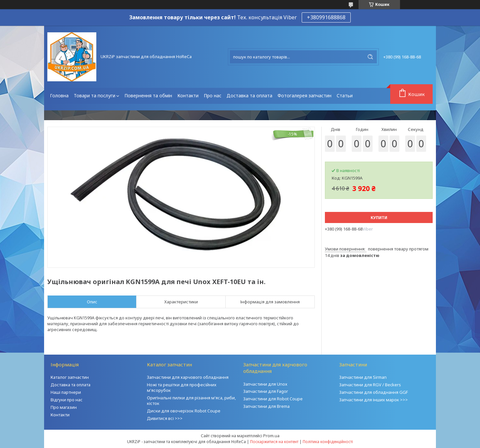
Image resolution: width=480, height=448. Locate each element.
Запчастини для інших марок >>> (374, 400)
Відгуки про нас (67, 400)
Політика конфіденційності (328, 442)
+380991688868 (326, 17)
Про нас (213, 96)
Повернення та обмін (148, 96)
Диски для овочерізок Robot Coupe (184, 411)
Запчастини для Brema (266, 406)
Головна (59, 96)
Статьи (345, 96)
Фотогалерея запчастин (304, 96)
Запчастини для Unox (265, 384)
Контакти (188, 96)
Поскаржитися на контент (274, 442)
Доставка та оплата (249, 96)
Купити (379, 218)
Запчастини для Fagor (266, 391)
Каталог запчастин (70, 377)
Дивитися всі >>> (165, 418)
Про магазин (64, 407)
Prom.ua (271, 436)
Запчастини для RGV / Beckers (370, 385)
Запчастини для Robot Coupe (273, 399)
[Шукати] (370, 57)
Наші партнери (66, 392)
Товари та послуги (95, 96)
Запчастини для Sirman (363, 377)
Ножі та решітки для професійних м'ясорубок (182, 387)
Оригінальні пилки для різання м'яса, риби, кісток (191, 400)
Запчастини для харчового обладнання (188, 377)
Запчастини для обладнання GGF (374, 392)
